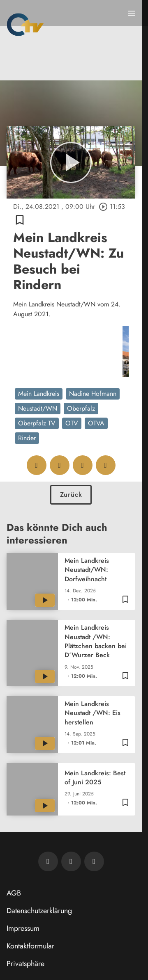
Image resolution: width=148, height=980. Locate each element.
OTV (72, 423)
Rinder (27, 438)
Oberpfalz (81, 408)
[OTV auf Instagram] (94, 861)
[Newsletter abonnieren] (48, 861)
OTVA (96, 423)
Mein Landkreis (39, 394)
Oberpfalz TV (37, 423)
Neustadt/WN (38, 408)
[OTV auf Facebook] (71, 861)
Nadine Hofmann (93, 394)
